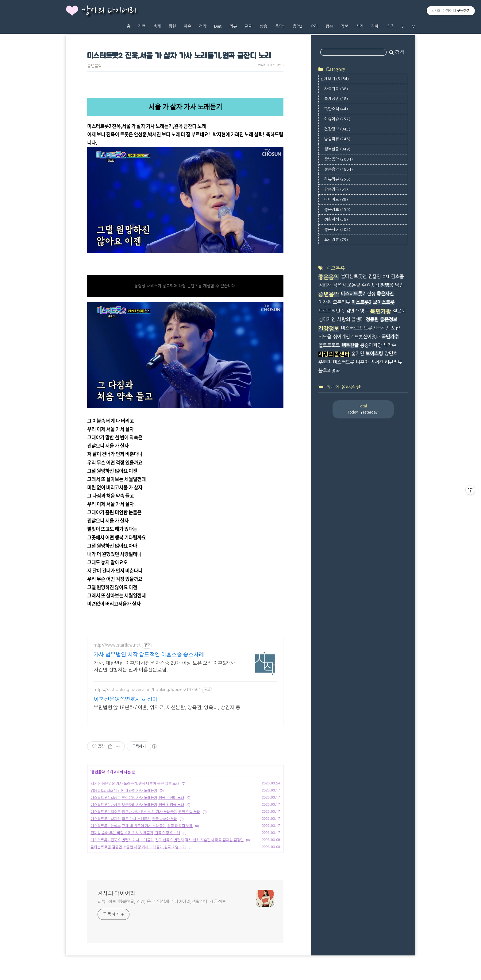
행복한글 (337, 149)
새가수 (390, 345)
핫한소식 (336, 109)
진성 (371, 294)
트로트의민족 (331, 311)
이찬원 (325, 302)
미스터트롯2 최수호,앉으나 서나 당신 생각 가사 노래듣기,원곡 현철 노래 (145, 812)
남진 (399, 285)
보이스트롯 (384, 302)
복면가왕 (381, 312)
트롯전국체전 (377, 328)
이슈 (187, 26)
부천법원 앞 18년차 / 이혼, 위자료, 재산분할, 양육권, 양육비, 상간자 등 (167, 708)
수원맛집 (370, 285)
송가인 (358, 354)
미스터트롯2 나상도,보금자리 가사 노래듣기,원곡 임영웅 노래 (137, 805)
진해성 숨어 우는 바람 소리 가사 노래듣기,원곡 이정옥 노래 (135, 833)
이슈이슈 (337, 119)
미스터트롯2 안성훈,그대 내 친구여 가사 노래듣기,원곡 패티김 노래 (142, 826)
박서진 (377, 362)
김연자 (352, 311)
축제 (157, 26)
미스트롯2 (362, 302)
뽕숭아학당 (371, 345)
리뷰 (233, 26)
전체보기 (335, 79)
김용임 (375, 276)
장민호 (391, 354)
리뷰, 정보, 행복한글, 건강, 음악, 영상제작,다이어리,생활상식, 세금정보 (162, 902)
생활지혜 (336, 219)
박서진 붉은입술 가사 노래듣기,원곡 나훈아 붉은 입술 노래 (135, 784)
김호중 (397, 276)
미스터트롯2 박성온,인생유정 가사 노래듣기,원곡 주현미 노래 (137, 798)
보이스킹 (374, 354)
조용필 (354, 285)
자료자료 (336, 89)
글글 (248, 26)
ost (386, 276)
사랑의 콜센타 (351, 319)
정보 (344, 26)
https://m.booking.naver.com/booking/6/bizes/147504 (147, 690)
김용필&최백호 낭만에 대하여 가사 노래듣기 (124, 791)
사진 (360, 26)
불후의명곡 (329, 371)
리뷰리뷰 (337, 179)
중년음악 (94, 66)
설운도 (399, 311)
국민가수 (390, 337)
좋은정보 (337, 210)
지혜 (375, 26)
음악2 (298, 26)
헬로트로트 (329, 345)
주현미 (325, 362)
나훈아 (362, 362)
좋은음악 (339, 169)
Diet (218, 26)
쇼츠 (390, 26)
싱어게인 (327, 319)
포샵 (395, 328)
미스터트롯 (344, 362)
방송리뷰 (337, 139)
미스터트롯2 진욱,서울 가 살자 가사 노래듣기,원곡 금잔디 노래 (179, 56)
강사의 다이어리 (109, 11)
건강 (203, 26)
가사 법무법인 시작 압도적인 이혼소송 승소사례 (149, 655)
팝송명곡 (336, 189)
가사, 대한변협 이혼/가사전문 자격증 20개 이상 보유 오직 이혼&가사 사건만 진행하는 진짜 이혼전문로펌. (164, 667)
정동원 (372, 319)
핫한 (172, 26)
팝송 (329, 26)
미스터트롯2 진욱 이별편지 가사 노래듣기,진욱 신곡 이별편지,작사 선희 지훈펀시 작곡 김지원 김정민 (167, 840)
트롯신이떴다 (367, 337)
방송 (264, 26)
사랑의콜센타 (334, 354)
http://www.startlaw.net (117, 645)
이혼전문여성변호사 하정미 (125, 699)
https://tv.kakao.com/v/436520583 (124, 266)
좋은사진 (337, 229)
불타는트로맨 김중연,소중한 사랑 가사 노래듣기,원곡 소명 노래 (138, 847)
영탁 (364, 311)
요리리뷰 (336, 240)
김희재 (325, 285)
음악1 (280, 26)
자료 (142, 26)
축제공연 (336, 99)
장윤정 (339, 285)
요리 (314, 26)
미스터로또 (352, 328)
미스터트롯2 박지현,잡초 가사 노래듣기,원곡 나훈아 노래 (134, 819)
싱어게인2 (343, 337)
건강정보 (337, 129)
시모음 (325, 337)
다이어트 (336, 199)
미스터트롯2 (353, 294)
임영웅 (387, 285)
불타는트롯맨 (354, 276)
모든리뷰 (341, 302)
